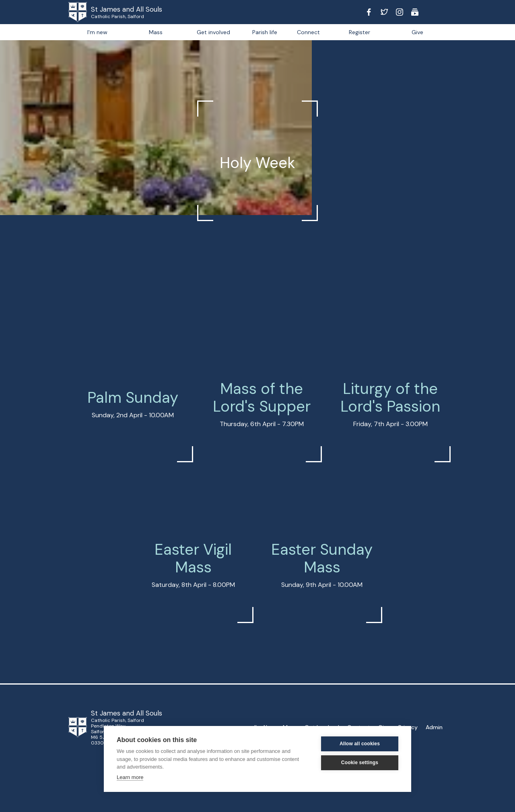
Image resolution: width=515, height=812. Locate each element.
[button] (265, 32)
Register (359, 32)
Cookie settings (360, 763)
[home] (89, 12)
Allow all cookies (360, 744)
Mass (156, 32)
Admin (434, 727)
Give (417, 32)
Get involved (213, 32)
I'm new (97, 32)
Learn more (130, 777)
